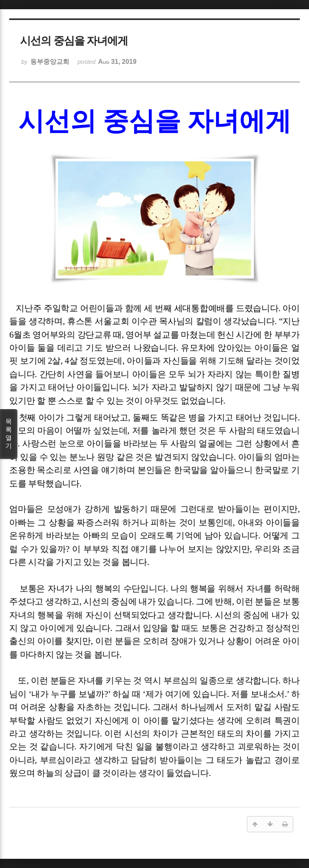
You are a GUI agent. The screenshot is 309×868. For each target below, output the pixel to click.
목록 (9, 434)
